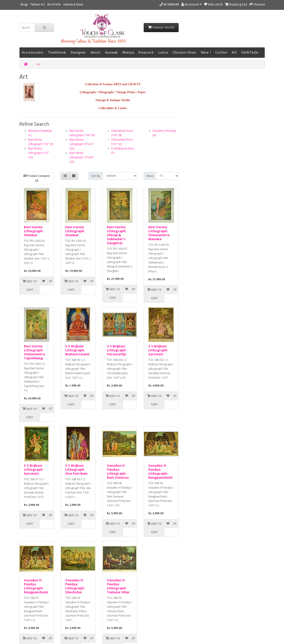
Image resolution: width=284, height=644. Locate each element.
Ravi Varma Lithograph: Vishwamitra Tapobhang (34, 352)
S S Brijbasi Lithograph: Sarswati (158, 350)
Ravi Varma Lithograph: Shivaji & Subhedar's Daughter (117, 235)
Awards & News (73, 4)
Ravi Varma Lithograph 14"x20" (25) (82, 157)
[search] (27, 27)
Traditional (57, 52)
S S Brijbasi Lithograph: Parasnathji (117, 350)
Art (234, 52)
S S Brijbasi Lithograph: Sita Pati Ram (76, 469)
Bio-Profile (54, 4)
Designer (78, 52)
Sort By (96, 176)
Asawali (111, 52)
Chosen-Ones (184, 52)
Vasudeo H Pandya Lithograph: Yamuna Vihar (118, 586)
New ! (206, 52)
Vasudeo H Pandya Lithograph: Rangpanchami (160, 471)
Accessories (33, 52)
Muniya (128, 52)
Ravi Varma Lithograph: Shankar (34, 231)
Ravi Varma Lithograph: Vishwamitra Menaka (159, 233)
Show (150, 176)
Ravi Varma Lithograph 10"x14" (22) (82, 144)
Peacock (146, 52)
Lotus (163, 52)
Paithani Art (38, 4)
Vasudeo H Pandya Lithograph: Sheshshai (75, 586)
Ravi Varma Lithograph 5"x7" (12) (39, 153)
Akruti (95, 52)
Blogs (24, 4)
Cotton (221, 52)
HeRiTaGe (250, 52)
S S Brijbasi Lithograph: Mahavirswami (77, 350)
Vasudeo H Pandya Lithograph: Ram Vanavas (118, 471)
